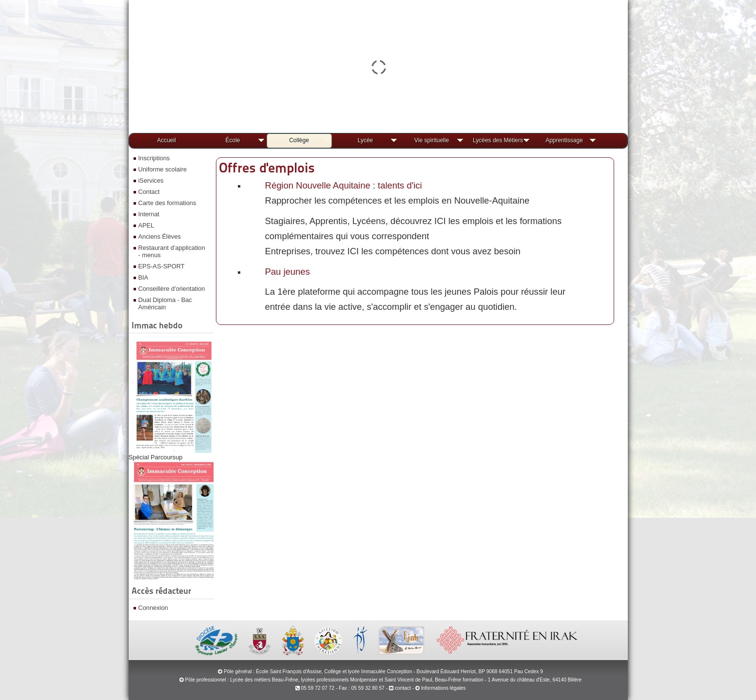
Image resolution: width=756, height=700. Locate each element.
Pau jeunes (288, 272)
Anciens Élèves (160, 236)
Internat (149, 214)
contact (400, 688)
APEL (146, 225)
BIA (144, 277)
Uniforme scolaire (163, 169)
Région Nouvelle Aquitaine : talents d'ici (344, 185)
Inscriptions (154, 158)
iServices (151, 180)
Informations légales (444, 688)
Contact (149, 192)
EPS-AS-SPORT (162, 266)
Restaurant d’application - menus (172, 251)
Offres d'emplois (267, 168)
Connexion (153, 608)
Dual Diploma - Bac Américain (165, 303)
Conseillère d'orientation (172, 289)
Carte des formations (167, 203)
